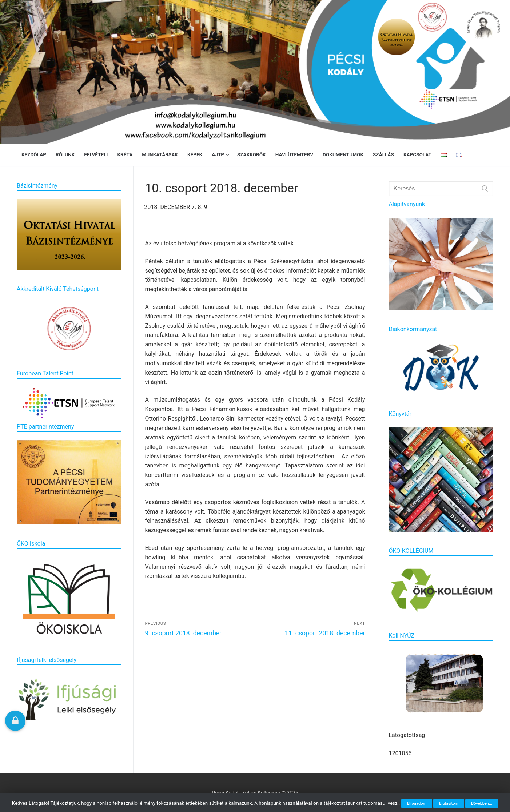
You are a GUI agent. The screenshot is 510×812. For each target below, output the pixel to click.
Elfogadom (417, 803)
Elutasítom (449, 803)
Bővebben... (482, 803)
